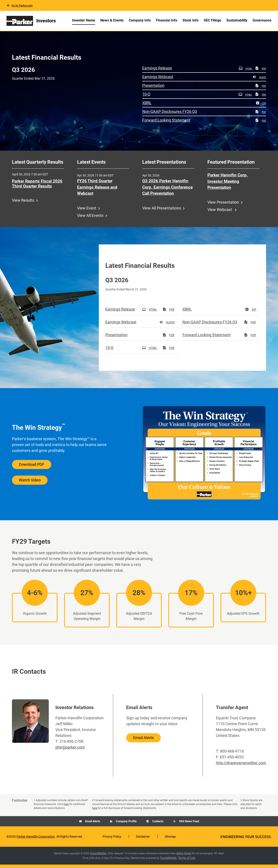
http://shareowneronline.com (241, 766)
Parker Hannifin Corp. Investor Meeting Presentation (228, 185)
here (66, 808)
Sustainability (237, 20)
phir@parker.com (70, 751)
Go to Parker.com (22, 6)
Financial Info (167, 20)
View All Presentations (162, 212)
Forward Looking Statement (166, 124)
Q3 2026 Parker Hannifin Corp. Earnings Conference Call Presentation (167, 191)
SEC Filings (212, 20)
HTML (246, 72)
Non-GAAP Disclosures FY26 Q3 (170, 115)
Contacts (158, 825)
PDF (261, 72)
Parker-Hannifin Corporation (36, 840)
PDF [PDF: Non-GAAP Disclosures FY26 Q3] (261, 116)
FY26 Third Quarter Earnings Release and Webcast (97, 191)
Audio (259, 81)
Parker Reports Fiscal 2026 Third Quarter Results (37, 187)
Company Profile (126, 825)
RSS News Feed (189, 825)
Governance (262, 20)
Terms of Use (187, 861)
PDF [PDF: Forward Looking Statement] (261, 124)
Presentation (153, 89)
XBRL (147, 106)
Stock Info (190, 20)
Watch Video (30, 483)
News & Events (112, 20)
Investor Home (84, 20)
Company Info (140, 20)
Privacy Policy (112, 840)
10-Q (146, 98)
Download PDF (32, 468)
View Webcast (220, 213)
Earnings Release (157, 72)
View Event (87, 212)
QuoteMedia (98, 857)
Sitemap (170, 840)
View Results (23, 204)
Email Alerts (143, 741)
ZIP (261, 107)
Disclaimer (143, 840)
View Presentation (223, 206)
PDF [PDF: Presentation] (261, 90)
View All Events (90, 219)
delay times (184, 857)
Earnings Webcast (158, 80)
